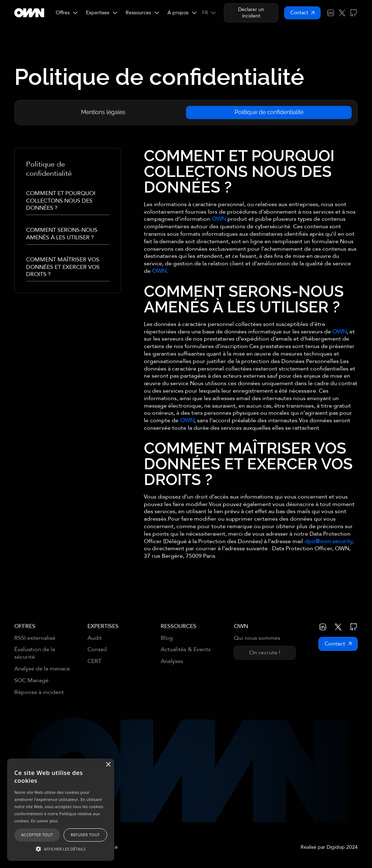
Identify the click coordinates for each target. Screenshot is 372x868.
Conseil (97, 650)
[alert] (61, 810)
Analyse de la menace (42, 669)
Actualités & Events (186, 650)
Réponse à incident (39, 692)
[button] (67, 13)
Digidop (336, 847)
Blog (167, 638)
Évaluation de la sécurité (35, 653)
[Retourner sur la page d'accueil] (29, 13)
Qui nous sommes (257, 638)
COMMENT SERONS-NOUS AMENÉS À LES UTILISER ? (62, 234)
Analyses (172, 661)
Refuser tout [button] (85, 835)
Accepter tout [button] (37, 835)
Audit (95, 638)
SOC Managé (31, 681)
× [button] (108, 765)
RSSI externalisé (35, 638)
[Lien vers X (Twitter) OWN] (342, 13)
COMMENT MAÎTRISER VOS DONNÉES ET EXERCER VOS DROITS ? (63, 267)
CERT (94, 661)
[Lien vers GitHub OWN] (353, 13)
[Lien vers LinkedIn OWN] (331, 13)
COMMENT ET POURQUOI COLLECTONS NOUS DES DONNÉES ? (61, 201)
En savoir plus (44, 821)
